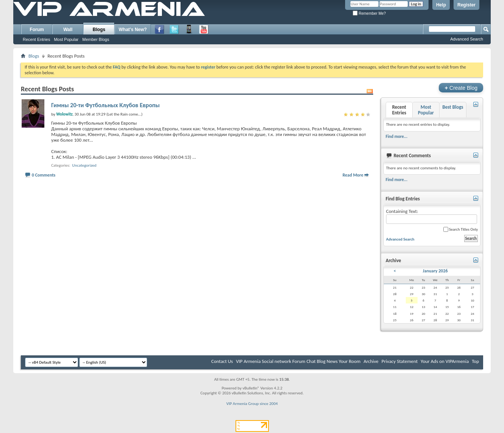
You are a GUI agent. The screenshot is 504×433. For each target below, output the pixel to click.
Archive (371, 361)
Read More (353, 175)
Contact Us (222, 361)
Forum (37, 30)
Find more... (396, 136)
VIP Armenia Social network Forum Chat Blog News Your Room (298, 361)
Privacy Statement (400, 361)
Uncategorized (84, 165)
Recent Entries (36, 39)
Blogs (99, 30)
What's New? (133, 30)
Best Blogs (453, 107)
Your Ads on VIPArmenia (445, 361)
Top (475, 361)
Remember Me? (369, 13)
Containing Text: (432, 216)
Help (441, 5)
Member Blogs (96, 39)
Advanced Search (467, 39)
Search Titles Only (461, 229)
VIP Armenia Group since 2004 (252, 404)
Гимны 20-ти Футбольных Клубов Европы (105, 105)
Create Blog (461, 88)
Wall (68, 30)
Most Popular (66, 39)
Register (466, 5)
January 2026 (435, 271)
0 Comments (44, 175)
